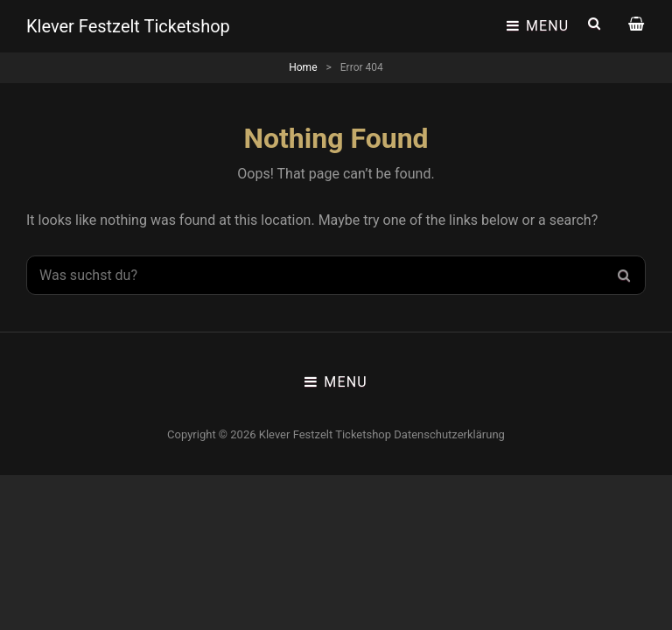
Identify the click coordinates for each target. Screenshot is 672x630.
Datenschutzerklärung (449, 434)
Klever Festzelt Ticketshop (128, 26)
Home (303, 67)
